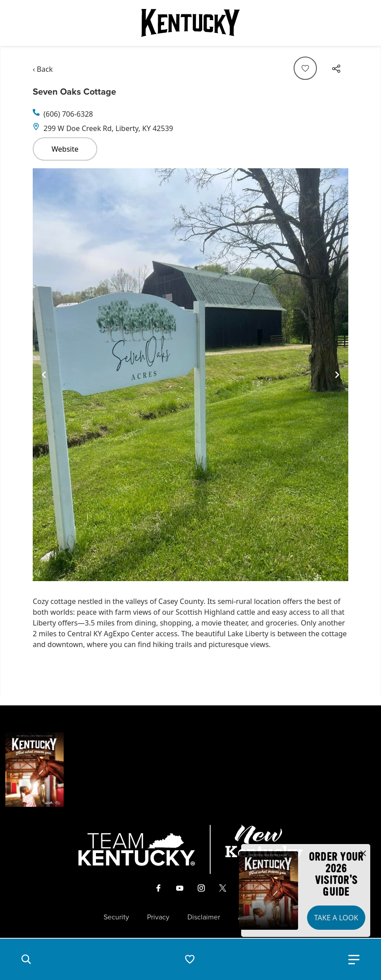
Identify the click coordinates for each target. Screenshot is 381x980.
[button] (26, 959)
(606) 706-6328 (68, 114)
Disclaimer (204, 917)
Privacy (158, 917)
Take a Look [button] (336, 918)
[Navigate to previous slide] (44, 375)
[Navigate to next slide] (337, 375)
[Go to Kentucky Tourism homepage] (190, 23)
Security (116, 917)
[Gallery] (190, 375)
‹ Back (43, 69)
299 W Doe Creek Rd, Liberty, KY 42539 (108, 128)
